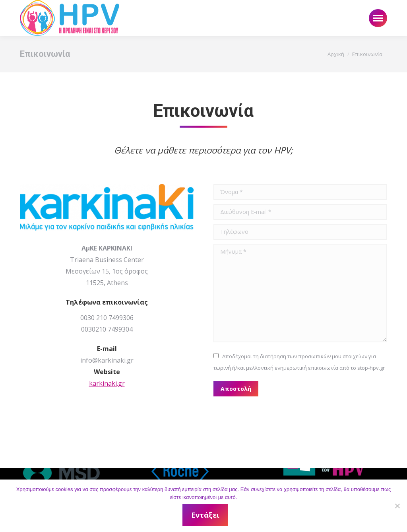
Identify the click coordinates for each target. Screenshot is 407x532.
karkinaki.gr (107, 383)
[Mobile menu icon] (378, 18)
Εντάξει (206, 515)
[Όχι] (397, 506)
